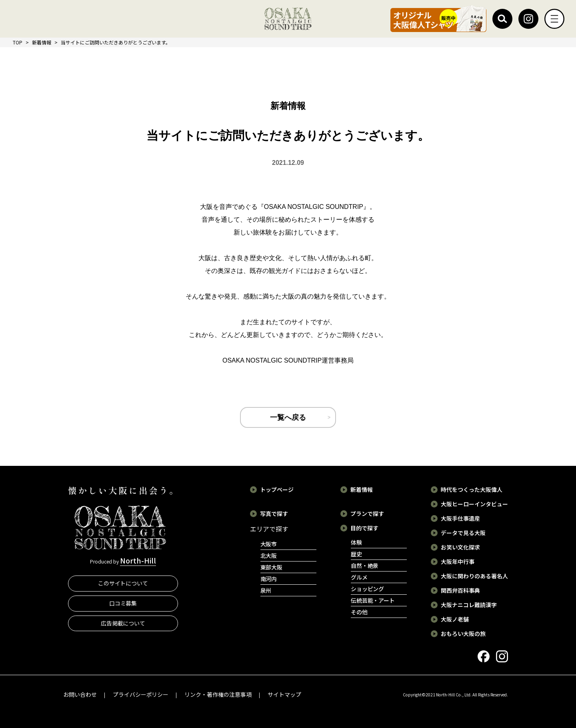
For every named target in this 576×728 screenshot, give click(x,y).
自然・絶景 (365, 566)
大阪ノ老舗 (455, 619)
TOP (18, 42)
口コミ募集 (123, 603)
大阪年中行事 (458, 562)
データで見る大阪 (463, 533)
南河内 (269, 579)
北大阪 (269, 556)
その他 (359, 612)
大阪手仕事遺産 (460, 518)
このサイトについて (123, 583)
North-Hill (138, 560)
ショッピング (368, 589)
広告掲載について (123, 623)
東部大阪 (272, 567)
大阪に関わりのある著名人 (474, 576)
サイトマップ (284, 694)
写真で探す (274, 513)
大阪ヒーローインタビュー (474, 504)
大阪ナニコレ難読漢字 (469, 605)
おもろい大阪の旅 (463, 634)
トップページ (277, 489)
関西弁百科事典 (460, 590)
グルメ (359, 577)
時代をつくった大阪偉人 (472, 489)
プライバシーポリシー (141, 694)
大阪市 (269, 544)
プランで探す (367, 513)
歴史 (356, 554)
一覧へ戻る (288, 417)
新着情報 (42, 42)
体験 (356, 542)
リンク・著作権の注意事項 (218, 694)
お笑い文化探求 (460, 547)
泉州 (266, 590)
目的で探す (364, 528)
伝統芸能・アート (373, 600)
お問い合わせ (80, 694)
